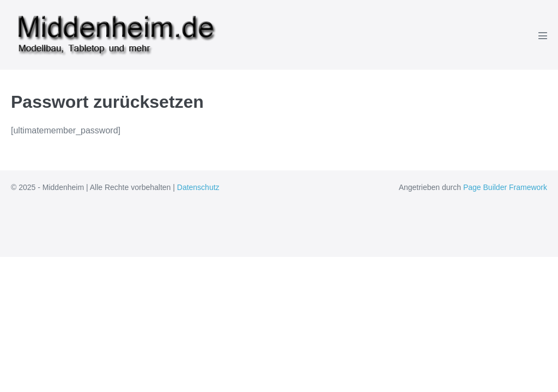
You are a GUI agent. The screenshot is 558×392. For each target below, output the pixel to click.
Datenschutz (198, 187)
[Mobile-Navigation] (543, 35)
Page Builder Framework (505, 187)
